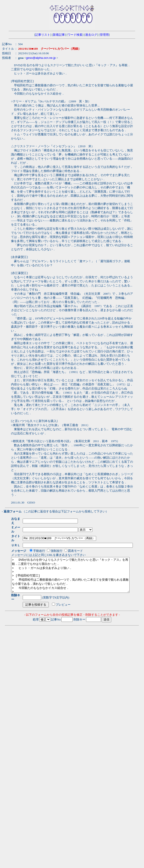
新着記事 (59, 35)
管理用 (104, 35)
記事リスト (43, 35)
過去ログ (91, 35)
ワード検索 (75, 35)
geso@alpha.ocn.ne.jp (41, 58)
